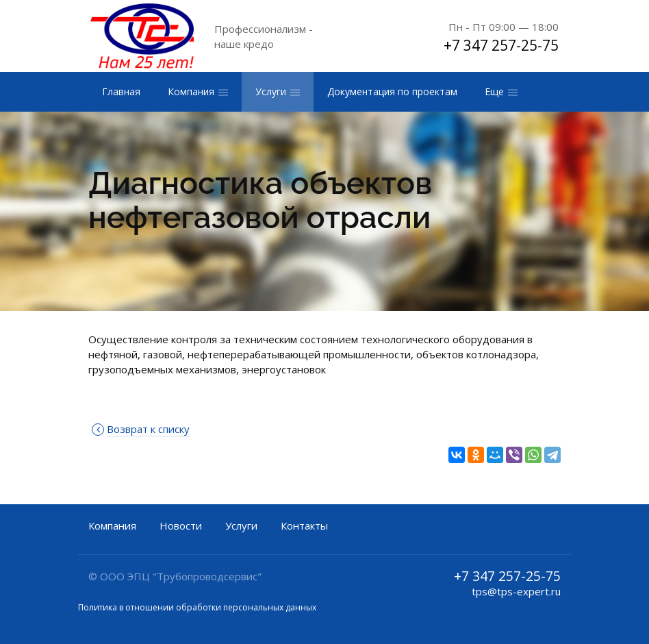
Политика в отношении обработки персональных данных (197, 607)
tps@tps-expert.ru (516, 591)
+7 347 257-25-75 (501, 45)
